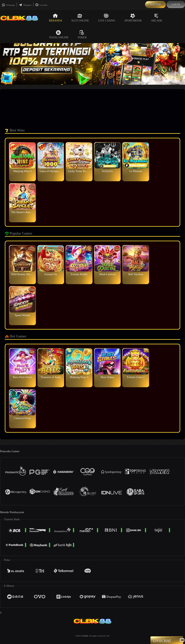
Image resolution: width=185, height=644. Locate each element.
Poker (82, 34)
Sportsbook (133, 18)
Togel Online (59, 34)
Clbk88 (85, 636)
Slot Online (80, 18)
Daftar (155, 5)
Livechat (41, 5)
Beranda (55, 18)
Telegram (25, 5)
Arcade (157, 18)
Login (176, 5)
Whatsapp (8, 5)
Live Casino (107, 18)
